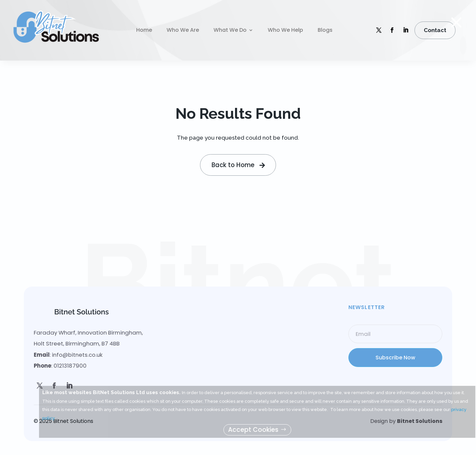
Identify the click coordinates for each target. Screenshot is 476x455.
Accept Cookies (253, 430)
